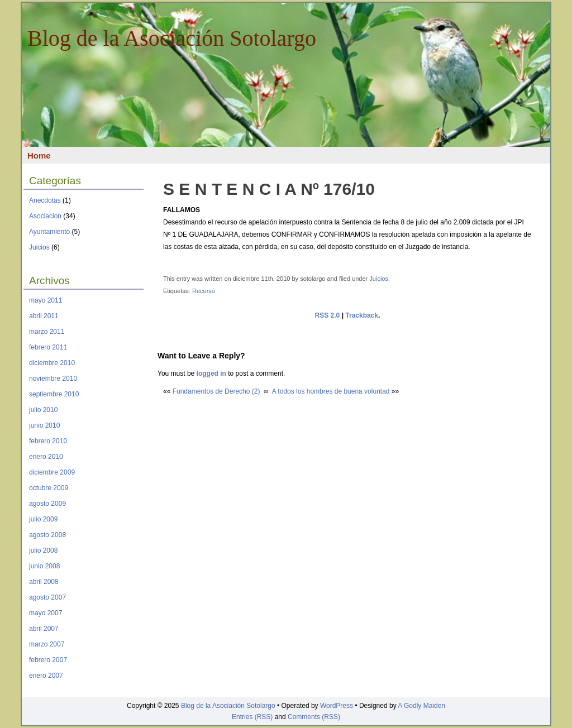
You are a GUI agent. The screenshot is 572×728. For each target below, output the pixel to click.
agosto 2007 (47, 597)
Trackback (362, 315)
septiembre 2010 (54, 394)
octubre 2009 (49, 488)
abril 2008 (44, 582)
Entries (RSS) (252, 717)
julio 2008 (43, 550)
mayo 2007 (46, 613)
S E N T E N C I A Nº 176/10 (269, 189)
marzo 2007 (47, 644)
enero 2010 (46, 457)
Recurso (204, 291)
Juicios (39, 247)
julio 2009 (43, 519)
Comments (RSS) (314, 717)
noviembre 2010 (53, 379)
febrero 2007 (48, 660)
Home (39, 155)
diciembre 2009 (52, 472)
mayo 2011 (46, 300)
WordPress (337, 706)
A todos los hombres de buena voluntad (331, 391)
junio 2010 (44, 425)
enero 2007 (46, 676)
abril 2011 (44, 316)
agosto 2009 (47, 504)
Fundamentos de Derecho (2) (216, 391)
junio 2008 (44, 566)
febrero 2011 (48, 347)
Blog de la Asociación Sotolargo (172, 38)
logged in (211, 373)
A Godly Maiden (421, 706)
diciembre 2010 (52, 363)
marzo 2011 (47, 332)
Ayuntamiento (49, 232)
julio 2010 (43, 410)
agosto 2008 (47, 535)
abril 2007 (44, 629)
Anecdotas (45, 200)
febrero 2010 (48, 441)
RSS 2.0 (328, 315)
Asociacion (45, 216)
